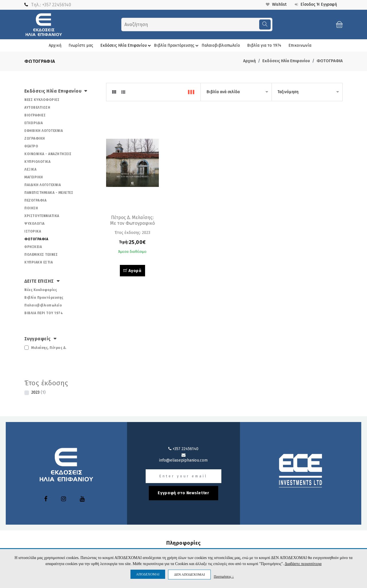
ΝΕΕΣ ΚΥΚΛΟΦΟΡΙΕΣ (42, 100)
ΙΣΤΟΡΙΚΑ (33, 231)
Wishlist (276, 4)
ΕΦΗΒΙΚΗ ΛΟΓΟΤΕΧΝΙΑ (44, 131)
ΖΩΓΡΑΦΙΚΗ (35, 138)
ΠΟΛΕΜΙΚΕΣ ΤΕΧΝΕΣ (41, 255)
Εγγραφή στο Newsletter (183, 493)
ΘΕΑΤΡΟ (31, 146)
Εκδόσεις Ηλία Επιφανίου (126, 46)
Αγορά (132, 271)
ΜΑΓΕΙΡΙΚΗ (34, 177)
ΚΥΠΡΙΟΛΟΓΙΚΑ (37, 162)
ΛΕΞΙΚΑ (30, 169)
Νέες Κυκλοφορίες (41, 290)
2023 (38, 392)
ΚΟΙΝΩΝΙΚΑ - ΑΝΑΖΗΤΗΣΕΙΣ (48, 154)
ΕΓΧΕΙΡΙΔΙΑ (34, 123)
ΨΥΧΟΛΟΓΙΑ (35, 224)
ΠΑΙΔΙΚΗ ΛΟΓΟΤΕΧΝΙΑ (43, 185)
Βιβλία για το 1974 (264, 45)
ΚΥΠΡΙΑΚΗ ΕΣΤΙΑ (39, 262)
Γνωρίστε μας (81, 45)
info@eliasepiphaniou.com (183, 458)
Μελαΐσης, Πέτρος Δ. (49, 348)
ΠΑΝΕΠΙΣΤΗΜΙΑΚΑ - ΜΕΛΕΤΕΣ (49, 193)
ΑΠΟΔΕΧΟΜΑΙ (148, 574)
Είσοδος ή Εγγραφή (316, 4)
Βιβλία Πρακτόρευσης (177, 46)
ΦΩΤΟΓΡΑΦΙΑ (330, 61)
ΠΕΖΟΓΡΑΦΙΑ (35, 200)
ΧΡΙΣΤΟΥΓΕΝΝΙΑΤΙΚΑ (42, 216)
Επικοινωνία (300, 45)
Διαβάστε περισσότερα (303, 564)
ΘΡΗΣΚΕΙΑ (33, 247)
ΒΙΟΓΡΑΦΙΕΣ (35, 115)
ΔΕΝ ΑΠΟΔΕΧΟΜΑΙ (189, 575)
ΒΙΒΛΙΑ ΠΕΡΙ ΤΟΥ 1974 (44, 313)
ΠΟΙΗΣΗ (31, 208)
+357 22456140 (57, 5)
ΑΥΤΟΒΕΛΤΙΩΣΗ (37, 108)
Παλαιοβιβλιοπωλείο (221, 45)
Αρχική (55, 45)
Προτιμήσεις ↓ (224, 576)
